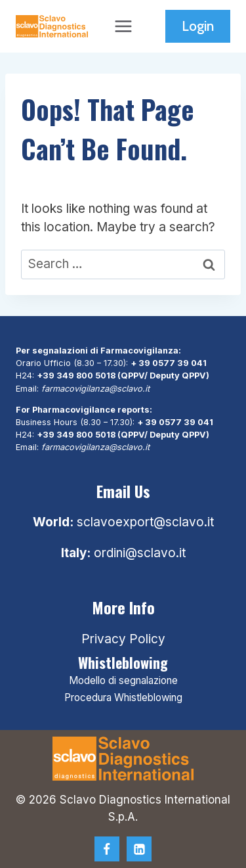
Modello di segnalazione (123, 680)
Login (198, 26)
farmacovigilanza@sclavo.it (95, 389)
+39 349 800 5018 (76, 376)
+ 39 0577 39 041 (169, 363)
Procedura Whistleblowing (123, 697)
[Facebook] (107, 849)
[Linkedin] (139, 849)
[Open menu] (123, 26)
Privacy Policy (123, 639)
